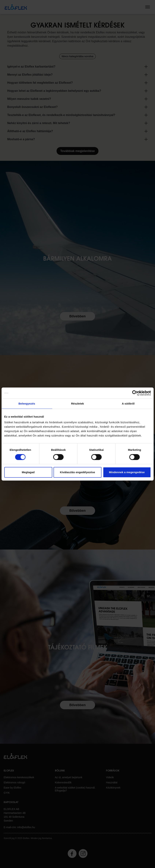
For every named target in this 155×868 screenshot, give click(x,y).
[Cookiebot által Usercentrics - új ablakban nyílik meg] (135, 393)
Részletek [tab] (77, 404)
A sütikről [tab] (128, 404)
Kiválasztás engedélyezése (78, 472)
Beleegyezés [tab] (27, 404)
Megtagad (28, 472)
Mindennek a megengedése (127, 472)
